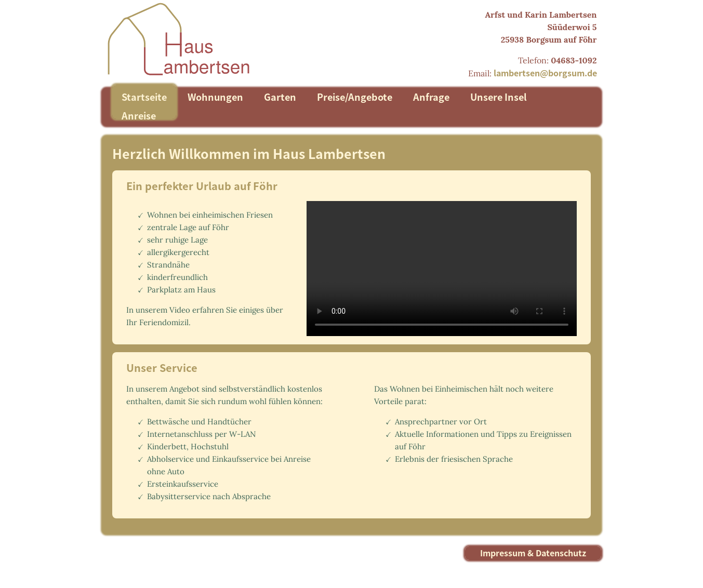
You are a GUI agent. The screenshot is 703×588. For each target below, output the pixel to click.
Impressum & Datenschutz (533, 553)
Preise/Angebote (355, 97)
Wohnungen (215, 97)
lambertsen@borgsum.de (545, 73)
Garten (280, 97)
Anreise (139, 115)
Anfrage (431, 97)
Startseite (144, 97)
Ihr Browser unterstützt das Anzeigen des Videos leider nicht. (435, 269)
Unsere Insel (499, 97)
